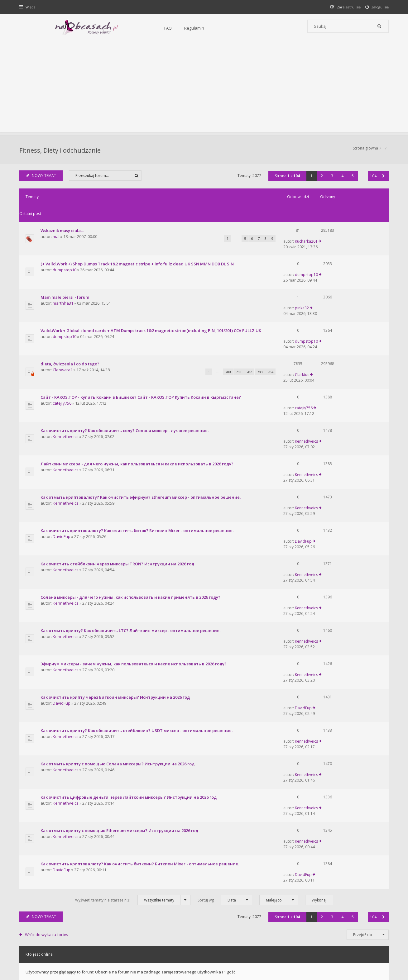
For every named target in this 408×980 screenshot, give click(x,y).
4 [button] (342, 179)
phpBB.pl (83, 965)
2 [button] (321, 179)
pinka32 (329, 267)
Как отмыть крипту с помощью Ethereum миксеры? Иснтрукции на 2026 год (120, 651)
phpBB (64, 954)
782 (218, 328)
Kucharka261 (333, 217)
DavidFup (62, 447)
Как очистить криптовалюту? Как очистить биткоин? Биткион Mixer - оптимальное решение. (141, 675)
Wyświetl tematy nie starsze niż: (133, 701)
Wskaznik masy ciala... (63, 217)
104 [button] (373, 179)
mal (57, 223)
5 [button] (352, 179)
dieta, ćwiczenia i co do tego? (71, 320)
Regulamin (127, 28)
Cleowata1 (64, 326)
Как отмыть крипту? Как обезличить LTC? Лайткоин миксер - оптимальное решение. (131, 511)
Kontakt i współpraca (288, 884)
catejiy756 (63, 354)
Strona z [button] (287, 179)
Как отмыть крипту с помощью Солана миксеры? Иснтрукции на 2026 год (118, 605)
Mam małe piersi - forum (66, 268)
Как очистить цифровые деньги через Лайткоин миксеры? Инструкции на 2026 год (130, 628)
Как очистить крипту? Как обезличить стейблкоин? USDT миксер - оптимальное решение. (137, 581)
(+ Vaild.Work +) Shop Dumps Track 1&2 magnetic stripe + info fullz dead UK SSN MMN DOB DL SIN (138, 244)
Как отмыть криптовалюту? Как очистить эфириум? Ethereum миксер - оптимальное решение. (142, 418)
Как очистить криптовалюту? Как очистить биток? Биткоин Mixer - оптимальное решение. (138, 441)
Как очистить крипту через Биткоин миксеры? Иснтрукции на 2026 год (116, 558)
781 (208, 328)
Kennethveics (67, 377)
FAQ (100, 28)
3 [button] (331, 179)
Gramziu (58, 960)
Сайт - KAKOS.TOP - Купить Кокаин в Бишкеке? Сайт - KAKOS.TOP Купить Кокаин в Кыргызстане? (142, 348)
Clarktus (329, 320)
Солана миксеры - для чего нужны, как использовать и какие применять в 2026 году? (131, 488)
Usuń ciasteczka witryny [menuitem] (367, 938)
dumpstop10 (65, 250)
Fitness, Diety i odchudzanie (61, 151)
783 (229, 328)
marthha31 (64, 274)
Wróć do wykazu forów (47, 735)
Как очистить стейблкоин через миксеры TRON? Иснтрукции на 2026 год (118, 464)
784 (239, 328)
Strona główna (365, 151)
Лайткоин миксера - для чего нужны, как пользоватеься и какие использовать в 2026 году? (138, 394)
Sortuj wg (225, 701)
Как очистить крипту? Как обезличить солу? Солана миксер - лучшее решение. (125, 371)
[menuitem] (376, 7)
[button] (383, 179)
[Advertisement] (204, 89)
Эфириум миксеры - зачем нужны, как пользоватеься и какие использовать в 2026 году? (134, 535)
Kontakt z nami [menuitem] (327, 938)
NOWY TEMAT (42, 179)
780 (197, 328)
